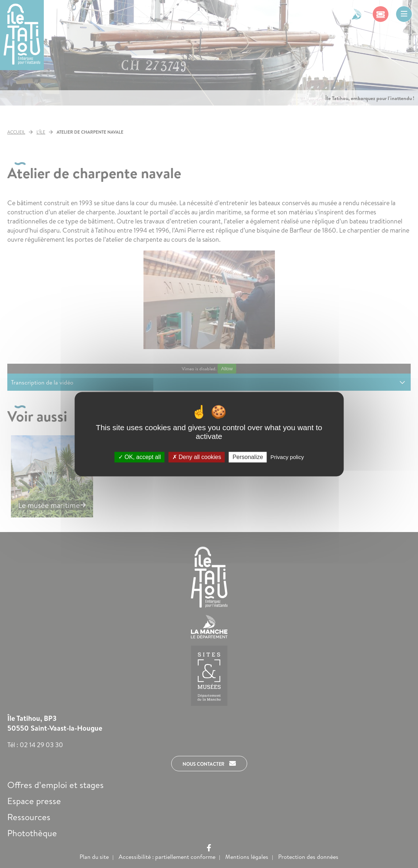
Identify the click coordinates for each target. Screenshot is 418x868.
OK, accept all (140, 457)
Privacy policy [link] (287, 457)
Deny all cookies (197, 457)
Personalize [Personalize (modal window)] (248, 457)
